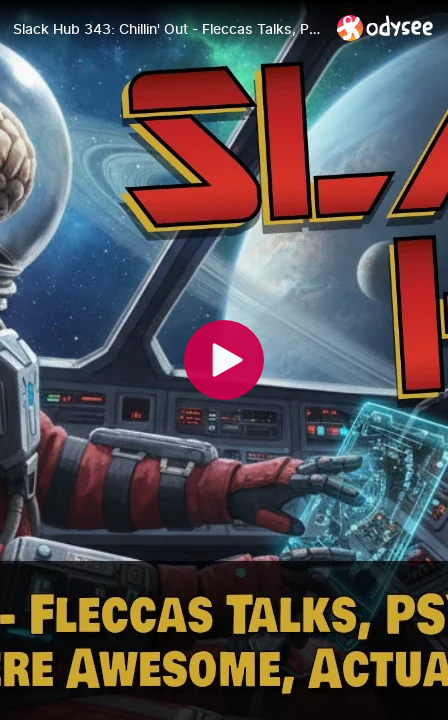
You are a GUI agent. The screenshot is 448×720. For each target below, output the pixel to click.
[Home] (385, 27)
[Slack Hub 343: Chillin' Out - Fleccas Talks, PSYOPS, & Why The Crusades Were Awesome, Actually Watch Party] (167, 29)
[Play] (224, 360)
